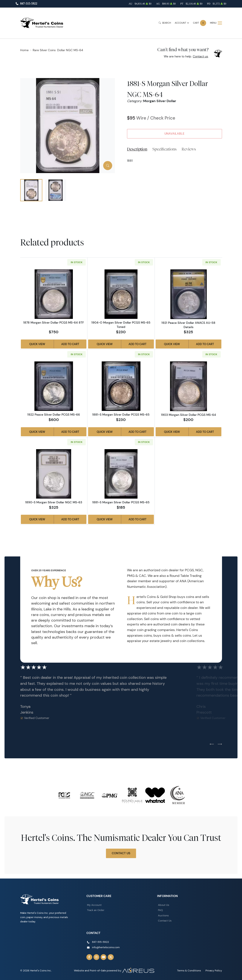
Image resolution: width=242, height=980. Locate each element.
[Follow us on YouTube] (104, 957)
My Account (94, 905)
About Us (164, 905)
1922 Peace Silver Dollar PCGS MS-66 (54, 415)
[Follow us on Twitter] (111, 957)
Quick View (37, 344)
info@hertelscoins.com (106, 947)
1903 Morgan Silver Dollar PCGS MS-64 (188, 415)
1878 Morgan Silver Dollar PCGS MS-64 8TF (54, 323)
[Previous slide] (212, 744)
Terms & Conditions (189, 970)
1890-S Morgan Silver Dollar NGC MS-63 (54, 502)
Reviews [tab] (189, 149)
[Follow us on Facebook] (89, 957)
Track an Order (96, 910)
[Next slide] (220, 744)
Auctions (163, 915)
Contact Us (121, 853)
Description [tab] (137, 149)
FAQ (160, 910)
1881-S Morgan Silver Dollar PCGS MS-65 (121, 415)
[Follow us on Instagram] (96, 957)
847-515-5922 (29, 4)
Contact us (200, 56)
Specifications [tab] (165, 149)
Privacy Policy (214, 970)
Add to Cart (70, 344)
